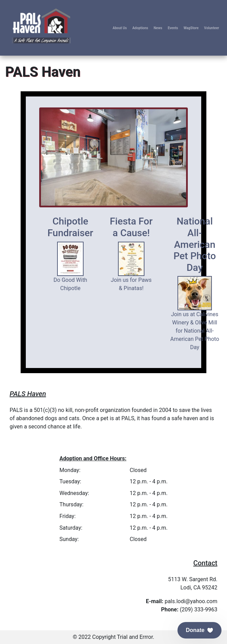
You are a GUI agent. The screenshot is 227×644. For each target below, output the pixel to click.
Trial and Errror (135, 637)
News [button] (158, 28)
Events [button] (173, 28)
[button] (199, 630)
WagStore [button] (191, 28)
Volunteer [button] (212, 28)
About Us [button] (120, 28)
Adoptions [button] (140, 28)
